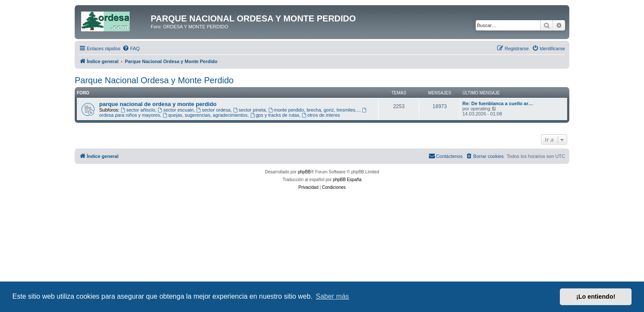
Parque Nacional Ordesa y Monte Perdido (154, 80)
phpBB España (347, 180)
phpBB (304, 172)
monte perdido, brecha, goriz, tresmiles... (314, 110)
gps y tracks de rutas (275, 115)
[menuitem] (131, 48)
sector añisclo (138, 110)
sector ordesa (213, 110)
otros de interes (321, 115)
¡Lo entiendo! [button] (596, 297)
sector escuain (176, 110)
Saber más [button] (333, 296)
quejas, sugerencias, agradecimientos (205, 115)
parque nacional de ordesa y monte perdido (158, 104)
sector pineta (249, 110)
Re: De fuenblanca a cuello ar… (498, 103)
